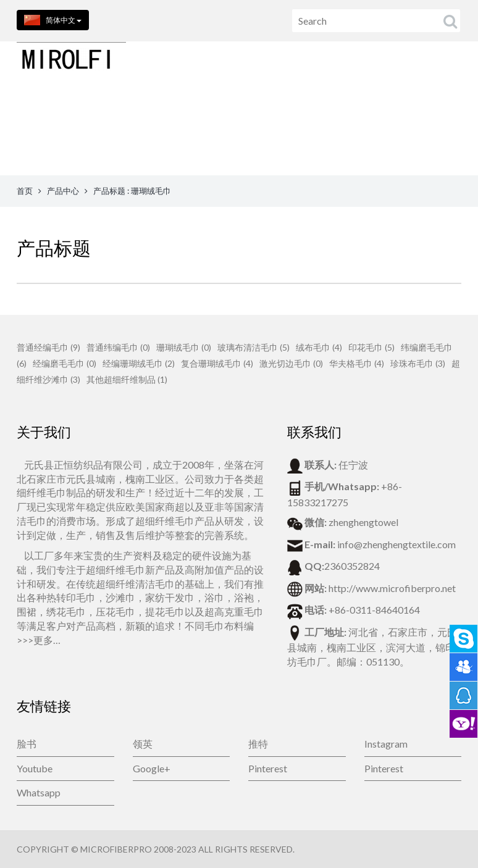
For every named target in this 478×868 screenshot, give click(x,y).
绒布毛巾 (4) (319, 347)
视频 (451, 139)
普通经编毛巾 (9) (48, 347)
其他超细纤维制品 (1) (127, 379)
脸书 (27, 744)
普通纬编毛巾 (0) (118, 347)
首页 (77, 139)
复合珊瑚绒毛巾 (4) (217, 363)
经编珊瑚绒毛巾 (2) (139, 363)
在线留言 (307, 139)
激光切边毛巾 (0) (291, 363)
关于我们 (191, 139)
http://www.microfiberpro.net (392, 588)
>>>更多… (39, 640)
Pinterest (268, 768)
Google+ (152, 768)
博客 (413, 139)
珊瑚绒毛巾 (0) (184, 347)
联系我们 (249, 139)
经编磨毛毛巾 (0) (65, 363)
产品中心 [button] (129, 139)
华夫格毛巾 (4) (357, 363)
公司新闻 (365, 139)
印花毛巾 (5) (371, 347)
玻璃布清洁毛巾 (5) (254, 347)
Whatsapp (39, 792)
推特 (258, 744)
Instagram (386, 744)
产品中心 (63, 191)
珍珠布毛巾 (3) (418, 363)
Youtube (35, 768)
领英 (143, 744)
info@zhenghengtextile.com (396, 544)
